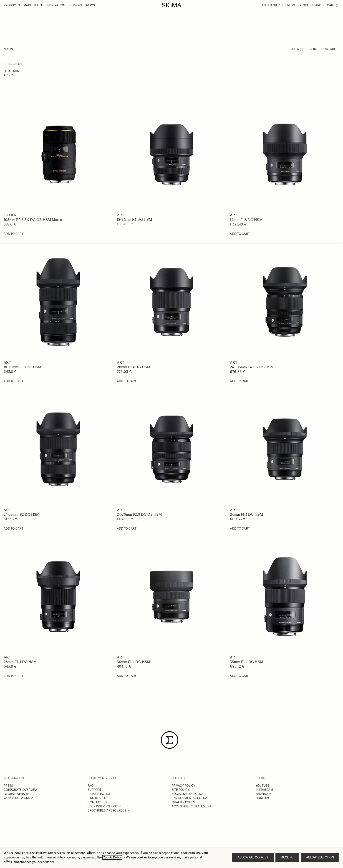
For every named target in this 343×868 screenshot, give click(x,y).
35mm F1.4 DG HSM (246, 662)
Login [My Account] (303, 5)
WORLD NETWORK (17, 798)
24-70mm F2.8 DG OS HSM (139, 514)
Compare (329, 49)
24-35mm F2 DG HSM (21, 514)
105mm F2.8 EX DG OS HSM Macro (33, 220)
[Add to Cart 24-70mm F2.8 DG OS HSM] (127, 529)
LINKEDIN (262, 798)
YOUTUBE (263, 786)
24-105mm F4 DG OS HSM (252, 367)
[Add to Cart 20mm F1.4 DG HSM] (127, 381)
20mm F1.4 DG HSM (134, 367)
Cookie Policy (112, 857)
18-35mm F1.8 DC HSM (23, 367)
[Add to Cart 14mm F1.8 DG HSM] (240, 234)
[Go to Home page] (172, 5)
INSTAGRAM (264, 790)
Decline (287, 857)
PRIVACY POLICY (184, 786)
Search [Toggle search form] (317, 5)
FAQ (91, 786)
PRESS (8, 786)
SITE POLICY (181, 790)
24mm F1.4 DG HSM (246, 514)
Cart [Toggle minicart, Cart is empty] (333, 5)
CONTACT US (97, 802)
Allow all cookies (253, 857)
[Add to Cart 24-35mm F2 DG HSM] (14, 529)
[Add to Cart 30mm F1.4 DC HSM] (127, 676)
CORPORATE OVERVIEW (21, 790)
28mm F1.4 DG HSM (20, 662)
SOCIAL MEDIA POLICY (188, 794)
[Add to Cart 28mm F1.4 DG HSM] (14, 676)
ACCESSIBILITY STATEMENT (192, 806)
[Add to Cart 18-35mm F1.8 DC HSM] (14, 381)
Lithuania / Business (279, 5)
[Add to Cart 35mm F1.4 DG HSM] (240, 676)
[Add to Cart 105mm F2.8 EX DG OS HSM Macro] (14, 234)
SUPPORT (95, 790)
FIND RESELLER (98, 798)
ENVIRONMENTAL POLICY (190, 798)
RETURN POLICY (99, 794)
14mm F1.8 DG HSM (246, 220)
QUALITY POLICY (184, 802)
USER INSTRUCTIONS (103, 806)
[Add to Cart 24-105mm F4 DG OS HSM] (240, 381)
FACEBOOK (264, 794)
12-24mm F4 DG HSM (134, 219)
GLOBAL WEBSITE (16, 794)
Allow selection (320, 857)
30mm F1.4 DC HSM (134, 662)
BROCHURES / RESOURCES (107, 810)
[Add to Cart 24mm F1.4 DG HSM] (240, 529)
